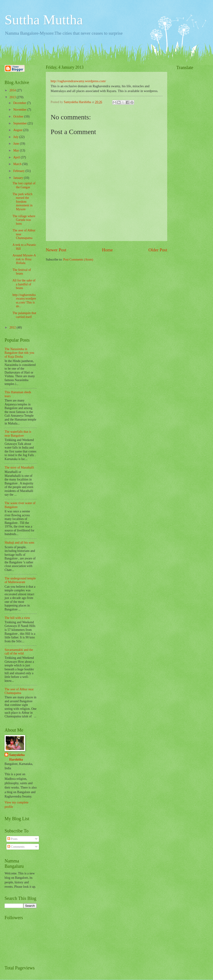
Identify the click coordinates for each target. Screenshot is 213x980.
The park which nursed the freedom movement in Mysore (22, 202)
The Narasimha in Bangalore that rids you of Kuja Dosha (19, 353)
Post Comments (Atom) (78, 260)
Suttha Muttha (44, 20)
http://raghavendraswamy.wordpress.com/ (78, 81)
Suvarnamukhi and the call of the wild (19, 652)
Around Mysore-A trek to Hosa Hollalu (24, 259)
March (18, 164)
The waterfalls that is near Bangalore (18, 434)
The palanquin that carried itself (24, 315)
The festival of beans (22, 272)
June (17, 144)
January (19, 178)
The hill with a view (17, 618)
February (19, 171)
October (19, 117)
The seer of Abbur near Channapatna (19, 691)
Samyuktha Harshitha (17, 757)
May (17, 150)
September (20, 123)
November (20, 110)
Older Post (158, 250)
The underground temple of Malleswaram (20, 580)
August (18, 130)
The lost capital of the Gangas (24, 185)
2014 (13, 90)
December (20, 103)
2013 (13, 97)
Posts (12, 839)
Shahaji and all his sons (19, 543)
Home (107, 250)
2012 (13, 327)
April (17, 157)
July (16, 137)
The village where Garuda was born (24, 220)
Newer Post (56, 250)
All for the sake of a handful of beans (24, 284)
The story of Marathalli (19, 468)
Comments (16, 847)
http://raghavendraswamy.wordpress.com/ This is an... (24, 301)
